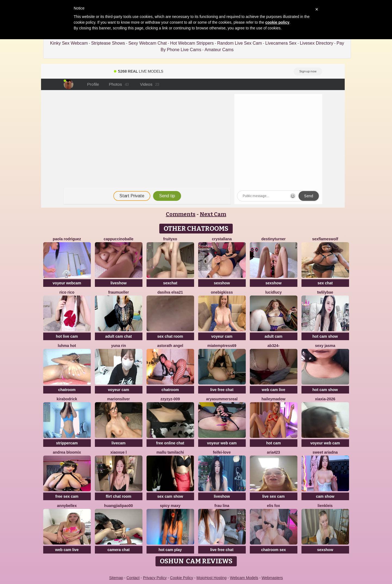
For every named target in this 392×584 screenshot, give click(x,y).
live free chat (222, 390)
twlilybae (325, 292)
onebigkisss (222, 292)
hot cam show (325, 336)
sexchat (170, 283)
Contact (133, 578)
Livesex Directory (317, 43)
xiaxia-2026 (325, 399)
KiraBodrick (67, 399)
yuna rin (119, 346)
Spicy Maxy (170, 506)
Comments (181, 214)
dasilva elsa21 (170, 292)
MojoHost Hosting (212, 578)
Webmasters (272, 578)
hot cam (273, 443)
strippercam (67, 443)
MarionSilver (118, 399)
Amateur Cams (219, 50)
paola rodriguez (67, 239)
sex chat (325, 283)
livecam (118, 443)
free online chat (170, 443)
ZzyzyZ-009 (170, 399)
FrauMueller (119, 292)
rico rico (67, 292)
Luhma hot (67, 346)
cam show (325, 496)
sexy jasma (325, 346)
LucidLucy (274, 292)
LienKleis (325, 506)
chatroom (67, 390)
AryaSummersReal (222, 399)
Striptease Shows (108, 43)
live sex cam (274, 496)
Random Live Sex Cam (240, 43)
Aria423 (273, 452)
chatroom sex (273, 550)
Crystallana (222, 239)
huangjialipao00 (119, 506)
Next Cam (213, 214)
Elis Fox (273, 506)
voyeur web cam (222, 443)
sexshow (222, 283)
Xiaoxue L (119, 452)
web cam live (273, 390)
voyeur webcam (67, 283)
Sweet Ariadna (325, 452)
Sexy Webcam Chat (147, 43)
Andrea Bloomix (67, 452)
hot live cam (67, 336)
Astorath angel (170, 346)
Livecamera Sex (281, 43)
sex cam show (170, 496)
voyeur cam (222, 336)
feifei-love (222, 452)
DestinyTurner (273, 239)
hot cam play (170, 550)
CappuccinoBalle (119, 239)
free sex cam (67, 496)
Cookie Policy (182, 578)
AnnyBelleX (67, 506)
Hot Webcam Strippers (192, 43)
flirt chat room (119, 496)
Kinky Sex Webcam (69, 43)
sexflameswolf (325, 239)
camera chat (119, 550)
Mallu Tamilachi (170, 452)
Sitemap (116, 578)
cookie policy (277, 22)
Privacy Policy (155, 578)
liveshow (118, 283)
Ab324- (273, 346)
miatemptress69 (222, 346)
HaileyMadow (273, 399)
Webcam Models (244, 578)
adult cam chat (119, 336)
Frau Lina (222, 506)
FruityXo (170, 239)
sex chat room (170, 336)
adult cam (273, 336)
